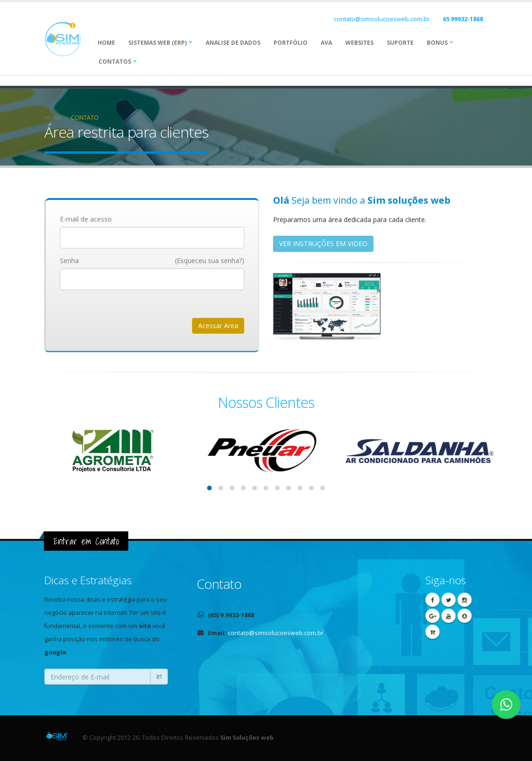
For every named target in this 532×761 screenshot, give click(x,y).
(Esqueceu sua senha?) (210, 261)
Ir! (159, 676)
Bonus (437, 43)
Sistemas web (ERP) (158, 43)
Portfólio (291, 43)
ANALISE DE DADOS (233, 43)
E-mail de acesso (86, 219)
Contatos (115, 62)
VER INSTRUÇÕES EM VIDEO (323, 244)
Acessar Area (218, 326)
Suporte (400, 43)
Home (106, 43)
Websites (359, 43)
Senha (69, 261)
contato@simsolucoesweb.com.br (382, 19)
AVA (326, 43)
